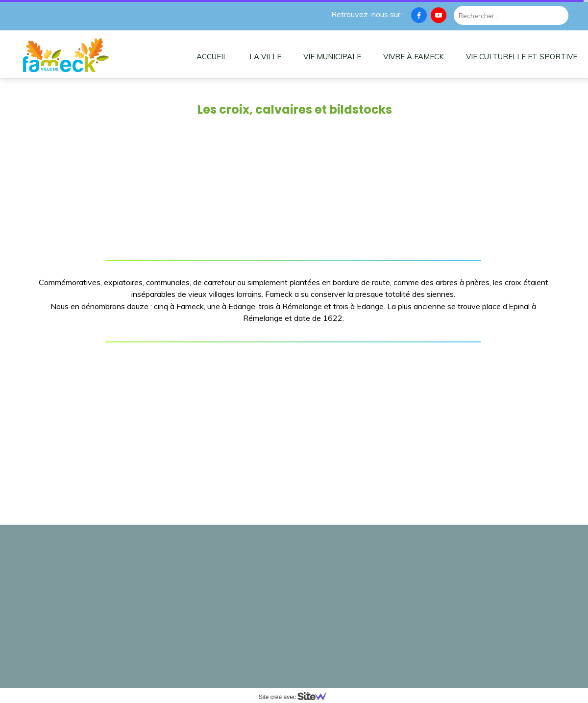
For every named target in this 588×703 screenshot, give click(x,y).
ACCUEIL (212, 57)
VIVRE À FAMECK (414, 57)
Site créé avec (296, 697)
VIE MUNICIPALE (332, 57)
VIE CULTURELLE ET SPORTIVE (522, 57)
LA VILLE (265, 57)
